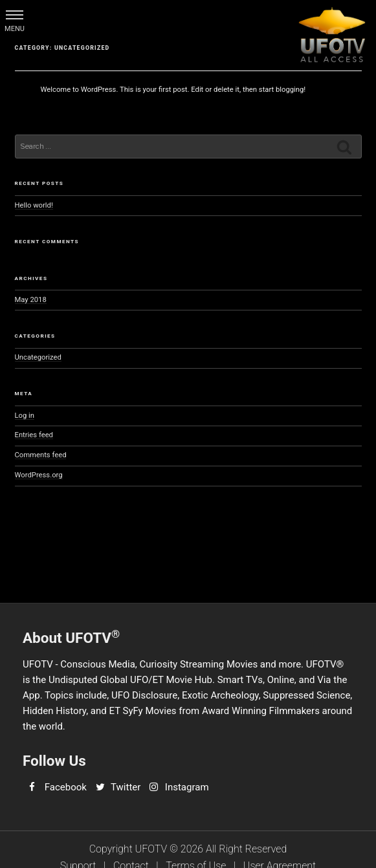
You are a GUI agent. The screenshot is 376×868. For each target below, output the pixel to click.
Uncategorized (38, 357)
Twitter (126, 787)
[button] (15, 15)
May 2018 (31, 300)
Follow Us (54, 761)
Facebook (66, 787)
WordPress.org (39, 475)
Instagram (187, 787)
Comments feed (41, 455)
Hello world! (34, 205)
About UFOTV (71, 637)
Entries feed (34, 435)
